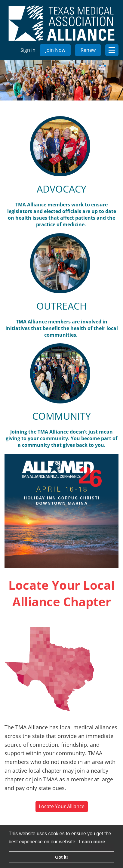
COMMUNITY (61, 416)
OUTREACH (62, 306)
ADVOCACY (61, 189)
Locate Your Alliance (62, 806)
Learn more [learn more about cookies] (92, 842)
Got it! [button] (61, 857)
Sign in (28, 50)
